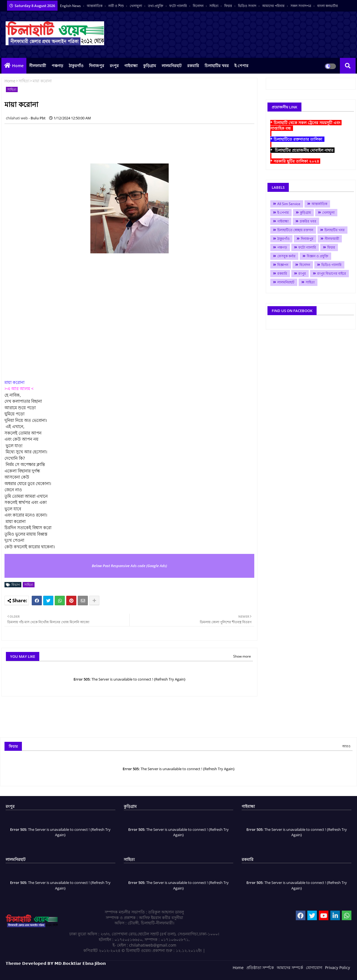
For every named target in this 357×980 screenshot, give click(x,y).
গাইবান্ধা (131, 66)
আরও (346, 746)
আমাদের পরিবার (274, 6)
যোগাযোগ (314, 968)
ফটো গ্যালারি (178, 6)
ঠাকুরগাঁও (76, 66)
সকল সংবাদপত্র (301, 6)
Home (18, 66)
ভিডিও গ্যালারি (331, 265)
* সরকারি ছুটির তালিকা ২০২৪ (295, 161)
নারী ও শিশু (116, 6)
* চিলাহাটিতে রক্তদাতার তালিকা (297, 139)
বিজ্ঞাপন (283, 265)
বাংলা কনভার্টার (328, 6)
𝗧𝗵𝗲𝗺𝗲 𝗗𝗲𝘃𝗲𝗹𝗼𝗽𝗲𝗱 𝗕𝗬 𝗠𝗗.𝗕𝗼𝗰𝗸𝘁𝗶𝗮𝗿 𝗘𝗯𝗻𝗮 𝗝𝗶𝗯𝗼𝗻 (56, 963)
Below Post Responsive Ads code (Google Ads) (129, 566)
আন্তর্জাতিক (95, 6)
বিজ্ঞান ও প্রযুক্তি (318, 256)
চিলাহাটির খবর (217, 66)
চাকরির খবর (308, 221)
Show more (242, 656)
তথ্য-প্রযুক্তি (156, 6)
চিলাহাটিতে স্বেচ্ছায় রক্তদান (295, 230)
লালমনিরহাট (172, 66)
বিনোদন (199, 6)
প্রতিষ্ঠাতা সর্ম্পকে (260, 968)
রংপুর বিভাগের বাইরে (332, 273)
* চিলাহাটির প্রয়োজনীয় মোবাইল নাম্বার (302, 150)
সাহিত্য (214, 6)
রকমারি (193, 66)
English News (71, 6)
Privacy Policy (337, 968)
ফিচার (229, 6)
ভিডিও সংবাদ (248, 6)
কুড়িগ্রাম (150, 66)
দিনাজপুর (97, 66)
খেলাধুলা (136, 6)
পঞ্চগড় (57, 66)
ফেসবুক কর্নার (286, 256)
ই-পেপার (241, 66)
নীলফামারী (38, 66)
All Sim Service (289, 204)
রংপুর (114, 66)
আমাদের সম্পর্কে (290, 968)
